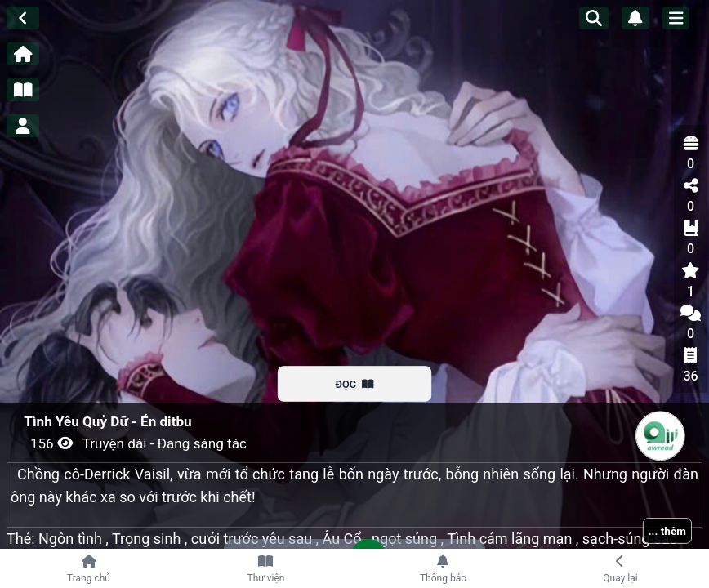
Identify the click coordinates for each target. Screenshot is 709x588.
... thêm (667, 531)
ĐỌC (355, 384)
